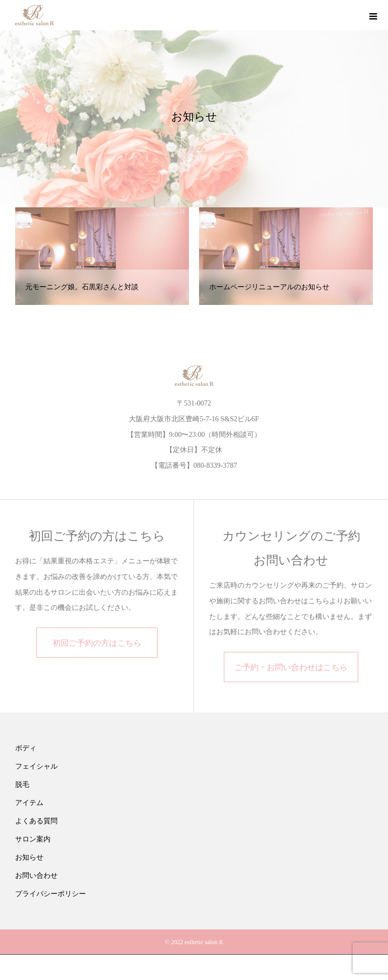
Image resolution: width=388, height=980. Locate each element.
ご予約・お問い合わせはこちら (291, 667)
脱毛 (22, 785)
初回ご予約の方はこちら (97, 643)
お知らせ (29, 857)
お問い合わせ (36, 876)
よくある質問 (36, 821)
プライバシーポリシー (51, 894)
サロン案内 (33, 839)
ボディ (26, 748)
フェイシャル (36, 766)
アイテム (29, 803)
